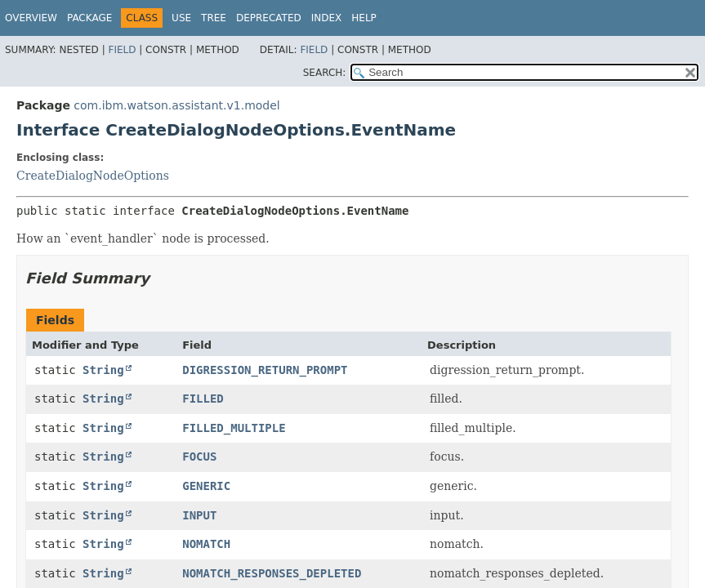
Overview (31, 18)
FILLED (203, 399)
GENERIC (206, 486)
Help (364, 18)
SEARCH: (325, 73)
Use (181, 18)
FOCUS (199, 457)
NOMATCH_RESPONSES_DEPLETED (272, 573)
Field (122, 50)
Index (327, 18)
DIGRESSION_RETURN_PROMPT (265, 370)
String (103, 370)
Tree (214, 18)
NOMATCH (206, 544)
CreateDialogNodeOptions (93, 176)
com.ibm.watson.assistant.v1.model (176, 105)
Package (89, 18)
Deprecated (269, 18)
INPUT (199, 515)
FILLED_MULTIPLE (234, 428)
